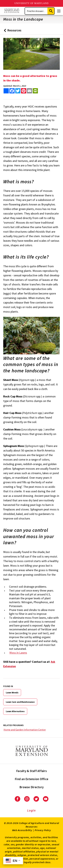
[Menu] (59, 11)
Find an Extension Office (31, 779)
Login (31, 810)
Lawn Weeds (12, 693)
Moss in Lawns (18, 653)
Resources (12, 31)
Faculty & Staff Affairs (31, 771)
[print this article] (35, 91)
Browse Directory (31, 787)
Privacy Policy (43, 830)
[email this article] (29, 91)
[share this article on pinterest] (24, 91)
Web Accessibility (22, 830)
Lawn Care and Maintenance (20, 702)
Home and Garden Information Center (25, 730)
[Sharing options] (6, 91)
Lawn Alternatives (15, 711)
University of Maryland (31, 3)
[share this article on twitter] (18, 91)
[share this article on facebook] (12, 91)
